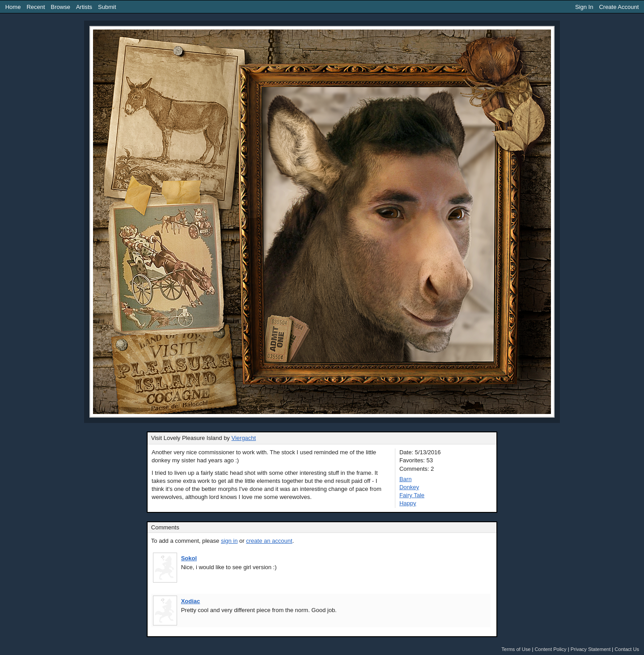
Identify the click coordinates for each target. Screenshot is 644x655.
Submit (107, 7)
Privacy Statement (591, 649)
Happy (408, 503)
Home (13, 7)
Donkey (409, 487)
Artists (84, 7)
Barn (405, 479)
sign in (229, 541)
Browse (61, 7)
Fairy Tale (412, 495)
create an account (269, 541)
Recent (36, 7)
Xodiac (191, 601)
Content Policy (550, 649)
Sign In (584, 7)
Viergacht (244, 438)
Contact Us (627, 649)
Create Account (619, 7)
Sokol (189, 558)
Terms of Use (516, 649)
